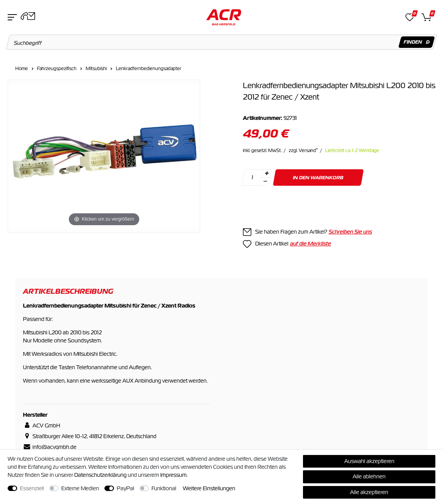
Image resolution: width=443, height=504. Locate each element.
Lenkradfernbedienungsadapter (149, 69)
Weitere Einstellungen (209, 488)
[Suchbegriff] (222, 42)
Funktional (164, 488)
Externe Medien (80, 488)
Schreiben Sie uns (350, 232)
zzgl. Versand (303, 151)
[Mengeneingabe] (252, 178)
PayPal (125, 488)
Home (22, 69)
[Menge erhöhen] (267, 173)
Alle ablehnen (369, 476)
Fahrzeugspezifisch (57, 69)
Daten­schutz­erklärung (100, 475)
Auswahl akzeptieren (369, 461)
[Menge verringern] (265, 182)
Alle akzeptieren (369, 492)
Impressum (173, 475)
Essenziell (32, 488)
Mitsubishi (96, 69)
